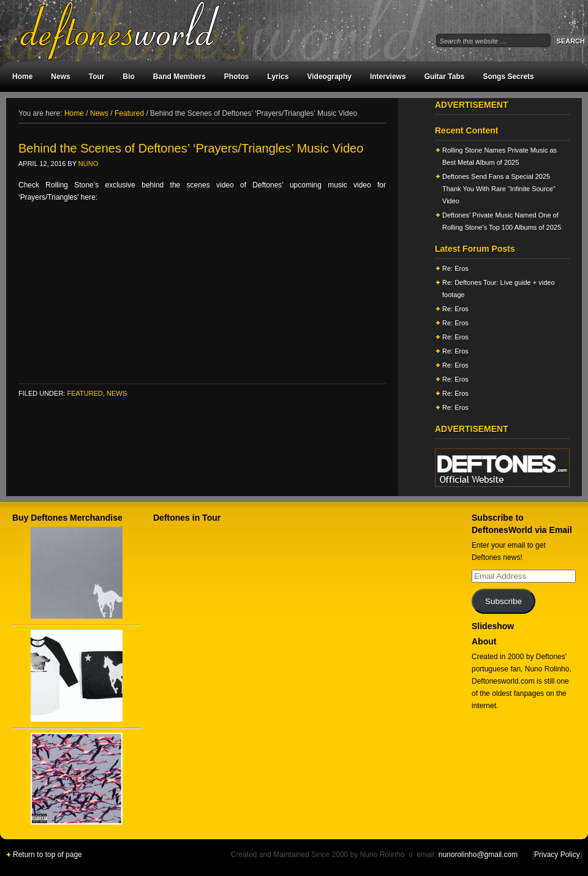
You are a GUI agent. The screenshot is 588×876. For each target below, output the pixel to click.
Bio (128, 77)
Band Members (179, 77)
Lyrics (278, 77)
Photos (237, 77)
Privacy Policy (557, 855)
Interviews (388, 77)
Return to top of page (47, 855)
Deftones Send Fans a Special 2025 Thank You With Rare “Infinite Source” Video (499, 189)
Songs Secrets (508, 77)
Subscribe (503, 601)
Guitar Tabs (445, 77)
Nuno (88, 164)
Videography (329, 77)
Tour (97, 77)
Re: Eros (455, 268)
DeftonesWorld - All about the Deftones (135, 31)
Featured (85, 393)
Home (22, 77)
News (60, 77)
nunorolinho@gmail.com (478, 855)
